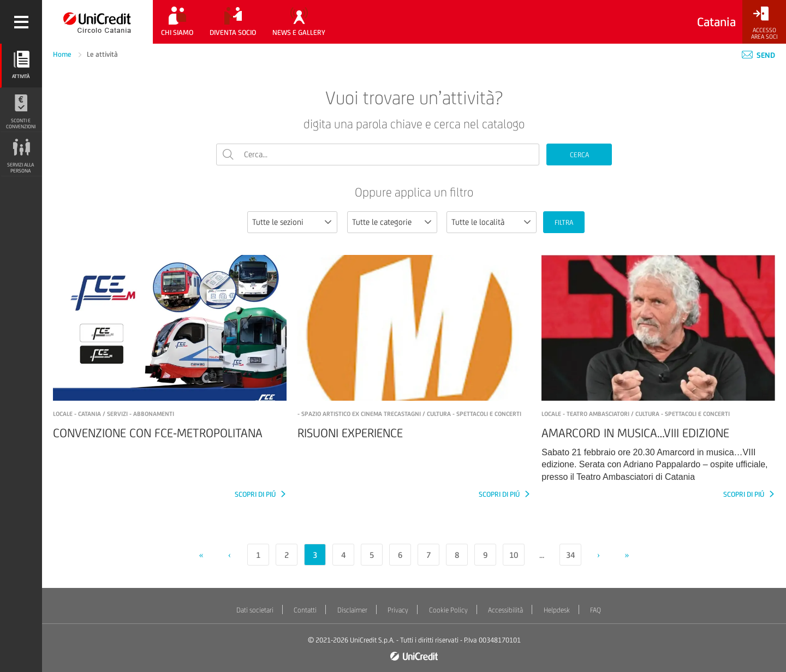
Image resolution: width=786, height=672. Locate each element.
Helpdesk (557, 610)
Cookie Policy (448, 610)
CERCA (579, 155)
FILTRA (564, 222)
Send (758, 55)
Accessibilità (505, 610)
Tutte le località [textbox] (478, 222)
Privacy (398, 610)
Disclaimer (352, 610)
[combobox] (292, 222)
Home (63, 54)
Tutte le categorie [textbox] (382, 222)
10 (514, 555)
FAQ (596, 610)
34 (570, 555)
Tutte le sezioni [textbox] (278, 222)
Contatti (305, 610)
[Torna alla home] (97, 22)
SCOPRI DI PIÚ (256, 494)
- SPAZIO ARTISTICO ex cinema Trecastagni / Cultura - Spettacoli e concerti (409, 414)
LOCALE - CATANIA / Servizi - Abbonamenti (114, 414)
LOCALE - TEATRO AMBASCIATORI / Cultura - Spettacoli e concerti (636, 414)
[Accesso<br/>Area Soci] (764, 23)
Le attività (102, 54)
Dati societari (255, 610)
